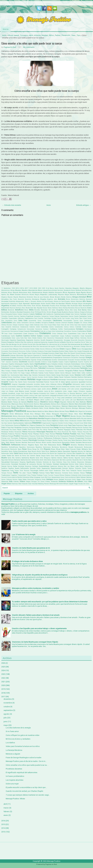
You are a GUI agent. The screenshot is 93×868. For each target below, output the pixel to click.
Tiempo (35, 473)
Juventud (11, 393)
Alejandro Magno (64, 295)
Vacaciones (56, 477)
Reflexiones (16, 445)
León (70, 396)
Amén (63, 297)
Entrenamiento (62, 360)
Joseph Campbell (30, 391)
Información (76, 384)
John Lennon (75, 389)
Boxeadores (27, 312)
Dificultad (56, 349)
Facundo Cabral (67, 366)
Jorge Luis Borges (8, 391)
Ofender (89, 421)
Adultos (51, 292)
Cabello (32, 314)
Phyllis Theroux (77, 432)
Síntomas (59, 462)
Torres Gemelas (74, 473)
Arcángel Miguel (77, 304)
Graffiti (83, 375)
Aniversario (75, 299)
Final (36, 371)
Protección (5, 440)
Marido (71, 404)
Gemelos (35, 375)
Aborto (82, 288)
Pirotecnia (11, 434)
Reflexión (6, 445)
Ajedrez (4, 295)
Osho (90, 423)
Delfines (77, 338)
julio (5, 718)
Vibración (5, 481)
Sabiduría (53, 451)
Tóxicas (82, 473)
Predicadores (25, 436)
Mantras (37, 404)
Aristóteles (13, 306)
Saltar (11, 453)
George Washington (63, 375)
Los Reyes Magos (32, 400)
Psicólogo (41, 440)
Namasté (20, 419)
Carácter (41, 318)
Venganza (38, 479)
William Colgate (68, 484)
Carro (15, 321)
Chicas (85, 323)
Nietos (12, 421)
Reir (46, 445)
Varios (3, 479)
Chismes (9, 325)
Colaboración (24, 327)
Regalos (31, 445)
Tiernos (42, 473)
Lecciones (19, 395)
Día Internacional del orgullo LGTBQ (49, 346)
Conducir (46, 329)
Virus (9, 484)
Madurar (37, 402)
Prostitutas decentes (14, 769)
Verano (56, 479)
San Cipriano (68, 453)
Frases (88, 371)
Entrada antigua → (84, 205)
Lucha (47, 400)
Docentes (55, 351)
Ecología (45, 353)
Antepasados (20, 301)
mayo (6, 725)
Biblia (31, 310)
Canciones (64, 316)
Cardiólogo (47, 318)
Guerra (29, 377)
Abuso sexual (13, 35)
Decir (45, 338)
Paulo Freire (32, 430)
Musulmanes (12, 419)
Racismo (79, 440)
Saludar (26, 453)
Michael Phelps (64, 411)
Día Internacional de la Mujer (78, 344)
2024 (3, 670)
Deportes (13, 340)
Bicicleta (37, 310)
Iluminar (89, 382)
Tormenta (65, 473)
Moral (81, 414)
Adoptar (45, 293)
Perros (25, 432)
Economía (51, 353)
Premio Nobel (40, 436)
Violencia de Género (75, 481)
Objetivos (55, 421)
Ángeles (43, 299)
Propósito (72, 438)
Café (44, 314)
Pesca (59, 432)
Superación (46, 468)
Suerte (17, 468)
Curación (88, 336)
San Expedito (77, 453)
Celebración (88, 321)
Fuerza (41, 373)
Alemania (73, 295)
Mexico (51, 411)
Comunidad (30, 329)
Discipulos (5, 351)
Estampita (67, 364)
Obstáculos (73, 421)
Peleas (73, 430)
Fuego (23, 373)
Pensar (89, 430)
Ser (61, 460)
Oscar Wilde (83, 423)
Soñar (15, 466)
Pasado (69, 427)
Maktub (70, 402)
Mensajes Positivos (14, 411)
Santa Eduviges (60, 456)
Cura (82, 336)
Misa (32, 414)
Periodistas (18, 432)
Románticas (23, 451)
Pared (52, 428)
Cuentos (19, 336)
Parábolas (18, 427)
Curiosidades (6, 338)
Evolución (30, 366)
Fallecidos (77, 366)
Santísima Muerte (28, 458)
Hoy (16, 382)
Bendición (11, 310)
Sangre (43, 456)
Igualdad (82, 382)
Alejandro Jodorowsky (49, 294)
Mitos (43, 414)
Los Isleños (10, 743)
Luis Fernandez (56, 400)
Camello (11, 316)
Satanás (60, 458)
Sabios (60, 451)
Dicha (21, 349)
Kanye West (29, 393)
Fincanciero (49, 371)
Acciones (60, 290)
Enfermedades (7, 360)
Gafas (83, 373)
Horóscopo (88, 380)
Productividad (32, 438)
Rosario (34, 451)
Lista (63, 398)
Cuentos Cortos (30, 336)
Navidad (41, 418)
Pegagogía (67, 430)
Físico (55, 371)
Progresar (65, 438)
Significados (31, 462)
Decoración (60, 338)
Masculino (48, 406)
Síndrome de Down (49, 462)
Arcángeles (87, 304)
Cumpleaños (76, 336)
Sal (85, 451)
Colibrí (38, 327)
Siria (69, 462)
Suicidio (33, 468)
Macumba (88, 400)
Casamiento (32, 321)
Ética (10, 366)
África (65, 292)
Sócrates (40, 464)
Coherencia (16, 327)
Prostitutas (88, 438)
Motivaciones (7, 416)
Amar (52, 297)
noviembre (8, 703)
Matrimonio (82, 406)
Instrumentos (12, 387)
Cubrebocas (6, 336)
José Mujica (19, 391)
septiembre (8, 710)
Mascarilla (21, 406)
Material (65, 406)
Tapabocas (5, 471)
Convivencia (14, 331)
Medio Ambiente (32, 408)
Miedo (72, 411)
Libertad (29, 398)
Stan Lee (67, 466)
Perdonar (5, 432)
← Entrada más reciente (12, 205)
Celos (14, 323)
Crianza (31, 334)
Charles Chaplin (73, 323)
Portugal (11, 436)
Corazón (27, 331)
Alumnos (22, 297)
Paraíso (38, 427)
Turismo (51, 475)
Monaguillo (55, 414)
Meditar (52, 408)
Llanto (75, 398)
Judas (65, 391)
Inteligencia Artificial (33, 387)
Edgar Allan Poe (65, 353)
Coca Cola (78, 325)
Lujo (63, 400)
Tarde (12, 471)
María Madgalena (63, 404)
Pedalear (60, 430)
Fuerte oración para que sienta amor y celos (29, 521)
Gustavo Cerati (43, 377)
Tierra (47, 473)
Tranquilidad (22, 475)
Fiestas (14, 371)
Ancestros (28, 299)
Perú (55, 432)
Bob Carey (74, 310)
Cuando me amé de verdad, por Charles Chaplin (24, 791)
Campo (52, 316)
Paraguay (32, 428)
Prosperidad (80, 438)
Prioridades (15, 438)
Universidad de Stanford (15, 477)
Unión (80, 475)
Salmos (89, 451)
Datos (30, 338)
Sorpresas (28, 466)
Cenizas (32, 323)
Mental (29, 411)
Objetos (62, 421)
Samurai (36, 453)
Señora (50, 460)
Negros (62, 419)
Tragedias (14, 475)
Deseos (4, 342)
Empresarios (58, 358)
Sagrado (74, 451)
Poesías (73, 434)
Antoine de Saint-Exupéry (62, 301)
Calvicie (77, 314)
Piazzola (86, 432)
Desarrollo (74, 340)
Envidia (83, 360)
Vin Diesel (41, 482)
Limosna (41, 398)
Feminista (84, 368)
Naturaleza (33, 418)
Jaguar (18, 389)
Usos (49, 477)
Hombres (54, 379)
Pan (44, 425)
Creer (25, 334)
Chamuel (64, 323)
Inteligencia (21, 387)
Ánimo (68, 299)
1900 (13, 288)
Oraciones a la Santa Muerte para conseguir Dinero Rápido (35, 642)
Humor (47, 382)
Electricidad (66, 355)
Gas (9, 375)
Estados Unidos (57, 364)
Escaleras (15, 362)
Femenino (59, 368)
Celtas (19, 323)
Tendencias (57, 471)
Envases (77, 360)
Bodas (90, 310)
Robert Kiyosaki (71, 449)
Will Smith (60, 484)
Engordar (34, 360)
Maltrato (83, 402)
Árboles (68, 304)
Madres (45, 35)
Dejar (72, 338)
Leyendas (11, 398)
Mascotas (29, 406)
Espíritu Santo (29, 364)
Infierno (60, 384)
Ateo (69, 306)
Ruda (43, 451)
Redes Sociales (76, 442)
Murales (79, 416)
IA (59, 382)
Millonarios (19, 414)
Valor (78, 477)
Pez (70, 432)
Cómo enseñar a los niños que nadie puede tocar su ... (27, 765)
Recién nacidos (47, 442)
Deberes (40, 338)
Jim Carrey (62, 389)
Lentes (66, 396)
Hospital (5, 382)
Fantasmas (19, 368)
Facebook (58, 366)
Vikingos (34, 482)
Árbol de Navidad (58, 304)
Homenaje (62, 380)
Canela (76, 316)
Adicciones (23, 292)
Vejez (20, 479)
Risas (53, 449)
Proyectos (25, 440)
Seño (46, 460)
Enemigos (82, 358)
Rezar (24, 449)
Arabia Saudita (46, 304)
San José (85, 453)
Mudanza (29, 416)
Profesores (57, 438)
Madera (4, 402)
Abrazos (89, 288)
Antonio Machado (76, 301)
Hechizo (80, 377)
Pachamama (9, 425)
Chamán (58, 323)
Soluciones (88, 464)
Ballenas (55, 308)
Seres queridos (67, 460)
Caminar (17, 316)
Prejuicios (32, 436)
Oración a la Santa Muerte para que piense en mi (31, 548)
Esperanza (73, 362)
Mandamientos (6, 404)
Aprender (26, 304)
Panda (48, 425)
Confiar (61, 329)
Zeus (88, 484)
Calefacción (50, 314)
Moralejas (88, 414)
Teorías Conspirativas (84, 471)
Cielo (32, 325)
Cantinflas (5, 318)
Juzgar (18, 393)
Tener (64, 471)
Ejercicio (37, 355)
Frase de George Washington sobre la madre (23, 758)
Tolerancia (58, 473)
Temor (51, 471)
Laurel (13, 396)
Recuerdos (66, 442)
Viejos (28, 481)
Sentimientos (36, 460)
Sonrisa (10, 466)
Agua (78, 292)
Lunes (67, 400)
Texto (16, 473)
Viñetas (48, 482)
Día (22, 342)
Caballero (26, 314)
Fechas (35, 368)
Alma (90, 294)
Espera (67, 362)
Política (89, 434)
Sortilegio (35, 466)
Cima (42, 325)
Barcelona (71, 308)
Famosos (5, 368)
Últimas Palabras (65, 475)
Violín (86, 482)
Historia (23, 379)
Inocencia (4, 387)
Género (48, 375)
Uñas (32, 477)
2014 (17, 288)
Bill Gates (52, 310)
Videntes (16, 482)
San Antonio (43, 453)
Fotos (76, 371)
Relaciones (52, 445)
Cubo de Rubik (87, 334)
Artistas (39, 306)
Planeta (24, 434)
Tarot (21, 471)
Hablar (56, 377)
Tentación (73, 471)
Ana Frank (13, 299)
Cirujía (50, 325)
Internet (52, 387)
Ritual (58, 449)
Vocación (25, 484)
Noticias (39, 421)
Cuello (13, 336)
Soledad (56, 464)
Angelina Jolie (52, 299)
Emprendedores (47, 358)
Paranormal (46, 428)
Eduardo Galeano (86, 353)
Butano (15, 314)
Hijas (8, 380)
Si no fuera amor (12, 731)
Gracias (78, 375)
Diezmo (42, 349)
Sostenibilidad (44, 466)
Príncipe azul (6, 438)
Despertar (11, 342)
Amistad (83, 297)
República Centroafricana (10, 447)
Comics (66, 327)
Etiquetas (19, 494)
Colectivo (32, 327)
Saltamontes (5, 453)
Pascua (75, 427)
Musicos (4, 418)
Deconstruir (51, 338)
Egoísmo (30, 356)
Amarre (58, 297)
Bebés (89, 308)
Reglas (37, 445)
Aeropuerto (58, 293)
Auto (80, 306)
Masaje (13, 406)
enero (6, 815)
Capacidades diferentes (16, 318)
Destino (17, 342)
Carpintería (9, 321)
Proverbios (18, 440)
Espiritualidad (40, 364)
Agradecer (72, 292)
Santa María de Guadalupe (76, 456)
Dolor (66, 351)
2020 (35, 288)
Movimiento (22, 416)
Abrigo (13, 290)
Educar (13, 355)
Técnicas (27, 471)
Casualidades (47, 321)
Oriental (60, 423)
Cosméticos (68, 331)
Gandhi (4, 375)
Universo (26, 477)
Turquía (56, 475)
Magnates (63, 402)
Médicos (22, 408)
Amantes (46, 297)
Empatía (13, 358)
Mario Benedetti (81, 404)
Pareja (56, 427)
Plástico (42, 434)
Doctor (61, 351)
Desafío (43, 340)
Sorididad (21, 466)
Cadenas (39, 314)
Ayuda (40, 308)
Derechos (37, 340)
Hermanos (88, 377)
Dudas (30, 353)
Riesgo (34, 449)
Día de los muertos (73, 342)
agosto (6, 714)
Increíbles (37, 384)
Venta (44, 479)
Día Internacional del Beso (28, 346)
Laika (90, 393)
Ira (88, 387)
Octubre (80, 421)
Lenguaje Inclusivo (57, 395)
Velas (25, 479)
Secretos (71, 458)
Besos (26, 310)
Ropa (30, 451)
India (43, 384)
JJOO (69, 389)
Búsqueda (9, 314)
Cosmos (74, 331)
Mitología (38, 414)
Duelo (34, 353)
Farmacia (27, 368)
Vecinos (15, 479)
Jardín (44, 389)
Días (11, 349)
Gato (21, 375)
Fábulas (51, 366)
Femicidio (67, 368)
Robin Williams (82, 449)
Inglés (83, 384)
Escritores (23, 362)
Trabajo (89, 473)
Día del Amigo (11, 344)
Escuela (38, 362)
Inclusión (30, 384)
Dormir (15, 353)
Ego (25, 355)
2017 (27, 288)
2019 (3, 689)
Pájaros (33, 425)
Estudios (5, 366)
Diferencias (49, 349)
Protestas (11, 440)
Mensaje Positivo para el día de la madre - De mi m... (26, 761)
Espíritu (81, 362)
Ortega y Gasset (73, 423)
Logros (4, 400)
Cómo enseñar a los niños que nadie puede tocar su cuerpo (32, 43)
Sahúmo (80, 451)
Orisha (66, 423)
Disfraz (28, 351)
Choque (15, 325)
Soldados (49, 464)
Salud (16, 453)
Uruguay (37, 477)
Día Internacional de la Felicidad (57, 344)
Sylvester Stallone (68, 468)
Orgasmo (54, 423)
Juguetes (89, 391)
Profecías (40, 438)
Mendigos (75, 408)
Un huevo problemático (15, 776)
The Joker (22, 473)
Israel (10, 389)
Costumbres (82, 331)
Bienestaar (44, 310)
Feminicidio (75, 368)
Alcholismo (25, 295)
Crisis (37, 334)
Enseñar (54, 360)
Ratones (12, 442)
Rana (90, 440)
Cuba (79, 334)
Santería (18, 458)
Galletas (89, 373)
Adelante (16, 293)
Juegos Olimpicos (79, 391)
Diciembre (27, 349)
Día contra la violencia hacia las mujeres (39, 342)
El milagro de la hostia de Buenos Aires (27, 561)
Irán (90, 387)
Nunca (49, 421)
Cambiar (83, 314)
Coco (3, 327)
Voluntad (35, 484)
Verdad (61, 479)
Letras (74, 396)
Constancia (88, 329)
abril (5, 804)
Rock (90, 449)
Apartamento (5, 304)
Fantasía (12, 368)
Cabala (20, 314)
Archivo (31, 494)
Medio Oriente (44, 408)
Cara (36, 318)
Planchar (18, 434)
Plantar (30, 434)
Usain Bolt (44, 477)
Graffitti (89, 375)
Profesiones (48, 438)
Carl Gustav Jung (68, 318)
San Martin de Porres (19, 456)
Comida (78, 327)
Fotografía (69, 371)
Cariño (59, 318)
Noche (27, 421)
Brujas (54, 312)
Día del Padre (41, 344)
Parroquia (62, 428)
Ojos (5, 423)
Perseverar (32, 432)
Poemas (66, 434)
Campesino (45, 316)
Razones (18, 442)
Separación (56, 460)
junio (5, 722)
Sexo (73, 35)
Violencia (62, 481)
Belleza (4, 310)
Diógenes (68, 349)
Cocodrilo (8, 327)
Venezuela (31, 479)
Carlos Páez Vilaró (81, 318)
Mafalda (51, 402)
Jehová (49, 389)
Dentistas (83, 338)
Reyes (20, 449)
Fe (31, 368)
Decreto (67, 338)
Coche (89, 325)
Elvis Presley (80, 356)
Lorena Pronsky (12, 400)
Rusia (47, 451)
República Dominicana (43, 447)
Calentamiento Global (62, 314)
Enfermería (26, 360)
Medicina (15, 408)
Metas (47, 411)
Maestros (44, 402)
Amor (89, 297)
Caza (81, 321)
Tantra (90, 468)
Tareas (17, 471)
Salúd (21, 453)
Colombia (45, 327)
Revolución (14, 449)
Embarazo (88, 356)
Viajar (79, 479)
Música (89, 416)
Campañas (37, 316)
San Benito (51, 453)
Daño (22, 338)
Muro (84, 416)
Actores (4, 292)
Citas (54, 325)
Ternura (10, 473)
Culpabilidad (55, 336)
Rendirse (81, 445)
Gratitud (4, 377)
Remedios (74, 445)
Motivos (15, 416)
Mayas (89, 406)
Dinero (62, 349)
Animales (61, 299)
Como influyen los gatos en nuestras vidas (23, 735)
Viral (90, 481)
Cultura (68, 336)
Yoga (76, 484)
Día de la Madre (60, 342)
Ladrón (85, 393)
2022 (40, 288)
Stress (82, 466)
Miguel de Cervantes (85, 411)
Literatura (68, 398)
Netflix (79, 419)
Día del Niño (32, 344)
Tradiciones (6, 475)
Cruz (65, 334)
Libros (35, 398)
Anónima (82, 299)
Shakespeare (15, 462)
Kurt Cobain (51, 393)
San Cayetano (59, 453)
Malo (77, 402)
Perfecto (11, 432)
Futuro (52, 373)
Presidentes (80, 436)
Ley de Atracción (83, 395)
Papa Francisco (78, 425)
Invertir (78, 387)
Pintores (4, 434)
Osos (3, 425)
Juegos (70, 391)
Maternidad (73, 406)
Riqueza (47, 449)
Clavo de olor (65, 325)
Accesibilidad (53, 290)
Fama (83, 366)
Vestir (74, 479)
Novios (45, 421)
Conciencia (39, 329)
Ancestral (21, 299)
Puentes (55, 440)
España (55, 362)
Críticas (60, 334)
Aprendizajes (35, 304)
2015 (3, 824)
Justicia (4, 393)
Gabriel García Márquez (63, 373)
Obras (67, 421)
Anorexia (89, 299)
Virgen (4, 484)
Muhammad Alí (50, 416)
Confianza (53, 329)
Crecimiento (18, 334)
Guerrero (34, 377)
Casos (39, 321)
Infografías (67, 384)
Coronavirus (35, 331)
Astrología (63, 306)
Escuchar (31, 362)
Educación (6, 355)
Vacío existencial (70, 477)
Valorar (83, 477)
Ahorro (89, 292)
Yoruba (80, 484)
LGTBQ (23, 398)
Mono (76, 414)
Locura (89, 398)
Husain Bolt (54, 382)
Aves (23, 308)
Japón (39, 389)
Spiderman (54, 466)
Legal (40, 396)
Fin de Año (29, 371)
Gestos (72, 375)
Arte (25, 306)
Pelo (85, 430)
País (28, 425)
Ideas (63, 382)
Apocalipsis (14, 304)
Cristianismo (45, 333)
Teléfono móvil (44, 471)
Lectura (31, 396)
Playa (47, 434)
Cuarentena (72, 334)
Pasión (80, 428)
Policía (83, 434)
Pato (90, 428)
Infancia (37, 35)
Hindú (18, 380)
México (57, 411)
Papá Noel (11, 428)
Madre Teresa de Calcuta (17, 402)
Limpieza (47, 398)
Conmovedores (69, 329)
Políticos (5, 436)
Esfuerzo (44, 362)
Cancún (71, 316)
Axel (32, 308)
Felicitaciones (50, 368)
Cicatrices (21, 325)
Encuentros (75, 358)
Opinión (10, 423)
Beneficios (19, 310)
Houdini (11, 382)
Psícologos (48, 440)
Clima (72, 325)
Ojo (2, 423)
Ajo (8, 295)
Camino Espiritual (27, 316)
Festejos (8, 371)
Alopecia (4, 297)
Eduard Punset (75, 353)
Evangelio (16, 366)
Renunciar (88, 445)
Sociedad (15, 464)
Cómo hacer (87, 327)
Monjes (71, 414)
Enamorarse (67, 358)
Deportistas (21, 340)
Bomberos (13, 312)
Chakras (51, 323)
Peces (55, 430)
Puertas (60, 440)
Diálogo (83, 346)
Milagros (5, 414)
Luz (75, 400)
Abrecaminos (6, 290)
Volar (30, 484)
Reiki (42, 445)
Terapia (4, 473)
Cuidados (47, 336)
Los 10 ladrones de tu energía (24, 535)
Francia (81, 371)
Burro (3, 314)
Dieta (37, 349)
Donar (10, 353)
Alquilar (10, 297)
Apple (20, 304)
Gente (53, 375)
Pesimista (65, 432)
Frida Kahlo (13, 373)
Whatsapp (53, 484)
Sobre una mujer (12, 784)
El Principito (57, 355)
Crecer (11, 334)
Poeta (79, 434)
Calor (72, 314)
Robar (63, 449)
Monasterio (64, 414)
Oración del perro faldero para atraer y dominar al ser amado (36, 615)
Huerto (20, 382)
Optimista (28, 423)
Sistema (74, 462)
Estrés (83, 364)
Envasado (71, 360)
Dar (26, 338)
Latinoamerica (6, 396)
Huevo (25, 382)
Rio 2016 (40, 449)
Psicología (33, 440)
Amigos (75, 297)
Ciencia (37, 325)
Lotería (42, 400)
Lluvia (84, 398)
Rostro (39, 451)
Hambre (74, 377)
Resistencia (64, 447)
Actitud (78, 290)
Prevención (66, 35)
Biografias (60, 310)
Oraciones (37, 423)
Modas (49, 414)
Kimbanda (43, 393)
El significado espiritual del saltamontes (22, 772)
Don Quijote (78, 351)
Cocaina (84, 325)
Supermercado (56, 468)
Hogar (39, 379)
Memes (63, 408)
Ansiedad (5, 301)
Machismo (81, 400)
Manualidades (45, 404)
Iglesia (68, 382)
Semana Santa (19, 460)
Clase (58, 325)
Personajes (41, 432)
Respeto (71, 447)
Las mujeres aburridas (15, 780)
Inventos (73, 387)
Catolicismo (57, 320)
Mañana (54, 404)
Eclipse (39, 353)
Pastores (86, 428)
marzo (6, 808)
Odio (84, 421)
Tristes (34, 475)
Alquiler (16, 297)
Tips (78, 35)
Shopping (23, 462)
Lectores (26, 396)
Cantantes (83, 316)
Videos (22, 481)
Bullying (89, 312)
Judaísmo (58, 391)
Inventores (65, 387)
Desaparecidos (58, 340)
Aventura (18, 308)
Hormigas (81, 380)
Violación (54, 481)
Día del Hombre (22, 344)
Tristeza (40, 475)
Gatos (26, 375)
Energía (89, 357)
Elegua (73, 356)
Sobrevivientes (6, 464)
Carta (20, 320)
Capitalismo (29, 318)
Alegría (37, 295)
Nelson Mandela (70, 418)
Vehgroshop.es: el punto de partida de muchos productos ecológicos (40, 575)
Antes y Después (31, 301)
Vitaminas (15, 484)
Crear (6, 334)
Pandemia (54, 425)
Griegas (23, 377)
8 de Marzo (50, 288)
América (69, 297)
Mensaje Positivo (85, 408)
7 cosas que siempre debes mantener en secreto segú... (28, 795)
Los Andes (21, 400)
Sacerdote (67, 451)
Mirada (27, 414)
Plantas (36, 434)
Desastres (81, 340)
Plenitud (52, 434)
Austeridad (74, 306)
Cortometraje (59, 331)
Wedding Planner (44, 484)
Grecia (10, 377)
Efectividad (20, 356)
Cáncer (57, 316)
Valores (89, 477)
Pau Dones (13, 430)
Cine (45, 325)
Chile (90, 323)
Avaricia (12, 308)
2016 (22, 288)
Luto (71, 400)
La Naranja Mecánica (75, 393)
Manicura (15, 404)
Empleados (20, 358)
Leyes (18, 398)
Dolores (71, 351)
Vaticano (9, 479)
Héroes (4, 380)
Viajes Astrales (87, 479)
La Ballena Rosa (61, 393)
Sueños (11, 468)
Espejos (61, 362)
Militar (12, 414)
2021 (3, 682)
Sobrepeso (88, 462)
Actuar (10, 293)
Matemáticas (56, 406)
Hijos (31, 35)
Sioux (65, 462)
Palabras (39, 425)
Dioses (79, 349)
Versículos (68, 479)
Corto (53, 331)
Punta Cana (67, 440)
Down (19, 353)
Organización (46, 423)
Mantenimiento (29, 404)
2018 (31, 288)
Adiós (30, 293)
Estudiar (89, 364)
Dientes (33, 349)
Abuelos (25, 290)
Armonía (20, 306)
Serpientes (76, 460)
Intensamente (44, 387)
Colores (51, 327)
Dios (74, 349)
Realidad (24, 442)
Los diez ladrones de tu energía (18, 728)
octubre (7, 707)
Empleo (27, 358)
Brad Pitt (34, 312)
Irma (3, 389)
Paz (38, 430)
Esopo (50, 362)
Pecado (50, 430)
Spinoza (60, 466)
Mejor (58, 408)
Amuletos (5, 299)
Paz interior (44, 430)
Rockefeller (5, 451)
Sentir (42, 460)
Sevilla (86, 460)
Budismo (65, 312)
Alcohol (32, 295)
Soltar (77, 464)
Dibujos (16, 349)
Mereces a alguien (13, 754)
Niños (51, 35)
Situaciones (81, 462)
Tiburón (29, 473)
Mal (74, 402)
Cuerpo (40, 336)
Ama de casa (38, 297)
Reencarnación (87, 442)
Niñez (17, 421)
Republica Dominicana (27, 447)
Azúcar (45, 308)
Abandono (69, 288)
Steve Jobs (75, 466)
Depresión (30, 340)
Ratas (3, 442)
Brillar (44, 312)
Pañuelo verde (63, 425)
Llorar (79, 398)
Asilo (58, 306)
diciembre (8, 699)
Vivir (20, 484)
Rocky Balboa (13, 451)
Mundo (73, 416)
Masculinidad (39, 406)
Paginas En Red (10, 47)
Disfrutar (34, 351)
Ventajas (50, 479)
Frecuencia (5, 373)
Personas (50, 432)
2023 (44, 288)
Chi (81, 323)
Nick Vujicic (5, 421)
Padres (58, 35)
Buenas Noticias (74, 312)
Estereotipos (76, 364)
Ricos (30, 449)
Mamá (89, 402)
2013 (3, 832)
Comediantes (59, 327)
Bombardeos (5, 312)
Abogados (76, 288)
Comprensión (22, 329)
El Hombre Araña (46, 356)
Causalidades (68, 321)
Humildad (40, 382)
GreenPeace (17, 377)
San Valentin (31, 456)
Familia (89, 366)
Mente (35, 411)
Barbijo (65, 308)
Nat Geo (26, 419)
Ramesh (85, 440)
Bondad (20, 312)
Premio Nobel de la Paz (52, 436)
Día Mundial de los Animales (70, 346)
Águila (83, 292)
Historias (31, 379)
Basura (78, 308)
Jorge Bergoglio (86, 389)
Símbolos (39, 462)
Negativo (48, 418)
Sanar (38, 456)
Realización (32, 442)
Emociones (5, 358)
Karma (36, 393)
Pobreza (59, 434)
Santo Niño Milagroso (43, 458)
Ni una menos (87, 418)
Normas (33, 421)
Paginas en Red (51, 864)
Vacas (62, 477)
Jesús (54, 389)
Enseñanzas (47, 360)
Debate (34, 338)
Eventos (23, 366)
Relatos (59, 445)
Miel (77, 411)
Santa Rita (11, 458)
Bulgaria (83, 312)
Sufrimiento (25, 468)
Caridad (54, 318)
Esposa (48, 364)
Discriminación (14, 351)
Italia (14, 389)
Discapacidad (87, 349)
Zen (84, 484)
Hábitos (51, 377)
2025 (3, 667)
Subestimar (88, 466)
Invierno (83, 387)
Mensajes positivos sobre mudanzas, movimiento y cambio (35, 588)
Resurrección (5, 449)
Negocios (55, 418)
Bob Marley (82, 310)
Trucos (45, 475)
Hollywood (46, 380)
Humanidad (32, 382)
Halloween (67, 377)
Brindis (49, 312)
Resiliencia (55, 447)
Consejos (24, 35)
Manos (21, 404)
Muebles (36, 416)
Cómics (72, 327)
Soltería (82, 464)
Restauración (79, 447)
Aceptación (67, 290)
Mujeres (66, 416)
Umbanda (74, 475)
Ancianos (36, 299)
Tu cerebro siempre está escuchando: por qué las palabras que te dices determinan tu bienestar (50, 602)
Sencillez (28, 460)
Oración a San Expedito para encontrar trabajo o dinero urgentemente (39, 629)
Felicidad (42, 368)
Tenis (68, 471)
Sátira (65, 458)
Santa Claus (50, 456)
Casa (25, 320)
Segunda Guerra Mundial (83, 458)
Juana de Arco (49, 391)
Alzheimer (30, 297)
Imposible (22, 384)
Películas (79, 430)
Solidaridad (64, 464)
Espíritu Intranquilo (16, 364)
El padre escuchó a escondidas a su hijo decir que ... (26, 787)
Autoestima (87, 306)
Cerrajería (45, 323)
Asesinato (46, 306)
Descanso (88, 340)
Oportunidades (18, 423)
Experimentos (43, 366)
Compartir (5, 329)
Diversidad (48, 351)
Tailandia (78, 468)
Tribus (29, 475)
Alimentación (82, 294)
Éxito (36, 366)
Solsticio (72, 464)
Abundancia (33, 290)
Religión (66, 445)
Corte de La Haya (46, 331)
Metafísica (41, 411)
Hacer (61, 377)
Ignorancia (75, 382)
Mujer (59, 416)
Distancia (41, 351)
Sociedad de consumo (28, 464)
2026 (3, 663)
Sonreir (4, 466)
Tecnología (34, 471)
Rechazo (39, 442)
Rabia (73, 440)
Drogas (24, 353)
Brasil (40, 312)
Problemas (23, 438)
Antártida (12, 301)
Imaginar (15, 384)
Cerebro (38, 323)
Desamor (49, 340)
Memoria (68, 408)
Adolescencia (37, 292)
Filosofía (21, 371)
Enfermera (18, 360)
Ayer (35, 308)
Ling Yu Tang (56, 398)
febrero (7, 811)
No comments (29, 47)
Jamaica (34, 389)
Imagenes (6, 384)
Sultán (39, 468)
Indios (48, 384)
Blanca (67, 310)
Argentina (5, 306)
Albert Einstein (15, 294)
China (4, 325)
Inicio (6, 29)
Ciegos (27, 325)
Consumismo (6, 331)
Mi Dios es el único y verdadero (18, 739)
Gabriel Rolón (76, 373)
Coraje (21, 331)
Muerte (42, 416)
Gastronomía (15, 375)
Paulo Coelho (22, 430)
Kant (23, 393)
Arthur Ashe (31, 306)
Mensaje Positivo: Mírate (15, 799)
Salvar (31, 453)
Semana (11, 460)
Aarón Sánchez (60, 288)
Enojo (39, 360)
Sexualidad (5, 462)
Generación (42, 375)
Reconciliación (57, 442)
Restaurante (88, 447)
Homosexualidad (72, 380)
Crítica (54, 334)
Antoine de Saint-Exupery (45, 301)
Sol (44, 464)
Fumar (46, 373)
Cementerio (25, 323)
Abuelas (18, 290)
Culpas (62, 336)
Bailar (50, 308)
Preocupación (65, 436)
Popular (7, 494)
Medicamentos (6, 408)
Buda (59, 312)
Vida (11, 481)
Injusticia (89, 384)
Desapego (67, 340)
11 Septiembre (6, 288)
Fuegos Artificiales (32, 373)
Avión (28, 308)
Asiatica (53, 306)
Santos (54, 458)
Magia (57, 402)
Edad (57, 353)
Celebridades (7, 323)
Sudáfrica (4, 468)
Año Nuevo (87, 301)
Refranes (24, 445)
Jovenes (40, 391)
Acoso (73, 290)
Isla (6, 389)
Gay (30, 375)
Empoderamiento (35, 358)
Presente (72, 436)
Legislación (45, 396)
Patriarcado (5, 430)
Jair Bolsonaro (26, 389)
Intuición (58, 387)
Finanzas (42, 371)
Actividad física (87, 290)
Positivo (17, 436)
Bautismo (84, 308)
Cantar (89, 316)
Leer (36, 395)
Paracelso (25, 428)
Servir (81, 460)
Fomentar (61, 371)
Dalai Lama (16, 338)
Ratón (8, 442)
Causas (76, 321)
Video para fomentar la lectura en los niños (23, 746)
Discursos (22, 351)
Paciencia (17, 425)
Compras (13, 329)
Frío (19, 373)
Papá (70, 425)
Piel (90, 432)
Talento (84, 468)
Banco (61, 308)
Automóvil (5, 308)
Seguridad (5, 460)
